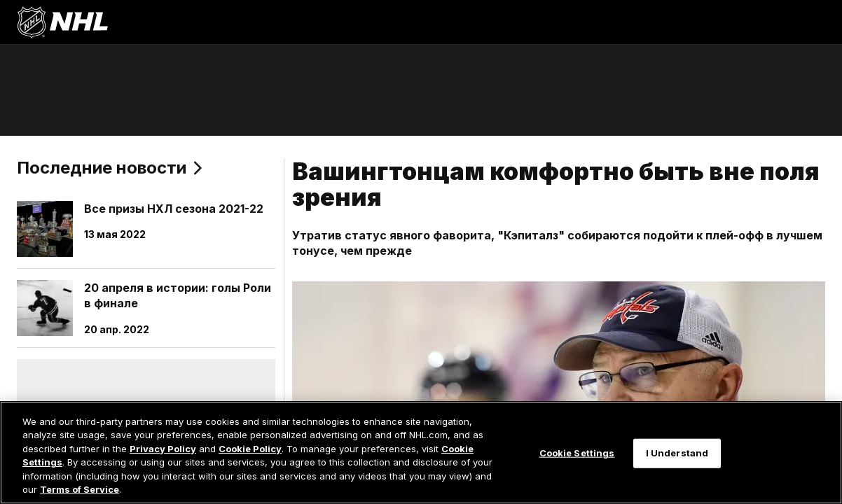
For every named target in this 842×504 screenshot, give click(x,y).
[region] (421, 453)
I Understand (677, 453)
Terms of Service (80, 489)
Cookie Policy (250, 449)
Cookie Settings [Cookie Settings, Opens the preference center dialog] (577, 453)
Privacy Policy (163, 449)
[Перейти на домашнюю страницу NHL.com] (62, 22)
